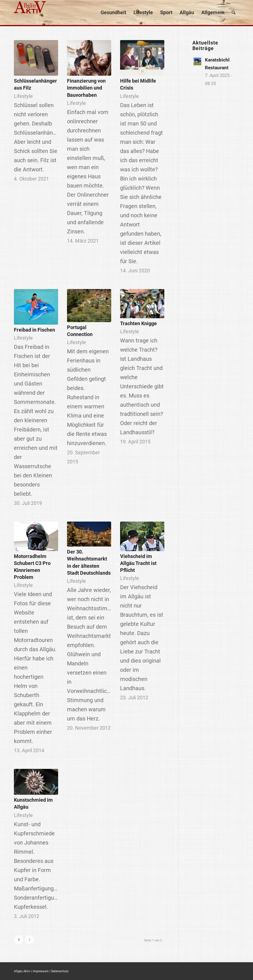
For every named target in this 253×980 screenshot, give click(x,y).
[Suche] (234, 13)
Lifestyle (23, 96)
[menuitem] (113, 13)
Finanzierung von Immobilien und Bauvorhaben (86, 88)
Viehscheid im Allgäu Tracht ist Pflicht (138, 563)
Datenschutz (60, 971)
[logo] (31, 13)
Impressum (41, 971)
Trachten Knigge (138, 323)
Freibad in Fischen (34, 330)
